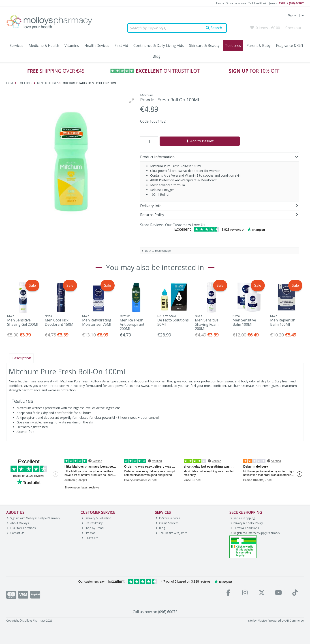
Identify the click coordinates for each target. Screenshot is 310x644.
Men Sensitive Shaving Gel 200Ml (23, 322)
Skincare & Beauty (204, 46)
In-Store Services (168, 518)
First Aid (121, 46)
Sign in (292, 15)
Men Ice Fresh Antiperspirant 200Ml (132, 324)
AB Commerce (295, 621)
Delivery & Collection (96, 518)
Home (220, 3)
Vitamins (72, 46)
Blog (157, 56)
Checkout (293, 28)
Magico (262, 621)
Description (21, 358)
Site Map (89, 533)
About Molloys (18, 523)
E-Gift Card (90, 538)
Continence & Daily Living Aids (159, 46)
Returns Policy (92, 523)
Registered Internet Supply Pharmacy (255, 533)
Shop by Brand (93, 528)
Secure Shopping (243, 518)
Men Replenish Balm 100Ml (283, 322)
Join (301, 15)
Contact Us (16, 533)
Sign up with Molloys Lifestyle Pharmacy (33, 518)
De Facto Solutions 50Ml (173, 322)
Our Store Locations (21, 528)
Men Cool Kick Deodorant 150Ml (60, 322)
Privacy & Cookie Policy (247, 523)
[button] (132, 101)
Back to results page (158, 251)
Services (16, 46)
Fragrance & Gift (290, 46)
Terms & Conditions (245, 528)
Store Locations (236, 3)
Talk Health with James (263, 3)
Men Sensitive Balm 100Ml (244, 322)
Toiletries (233, 46)
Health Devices (97, 46)
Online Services (167, 523)
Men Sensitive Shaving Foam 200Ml (207, 324)
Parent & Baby (259, 46)
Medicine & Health (44, 46)
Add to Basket (200, 141)
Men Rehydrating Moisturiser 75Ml (97, 322)
